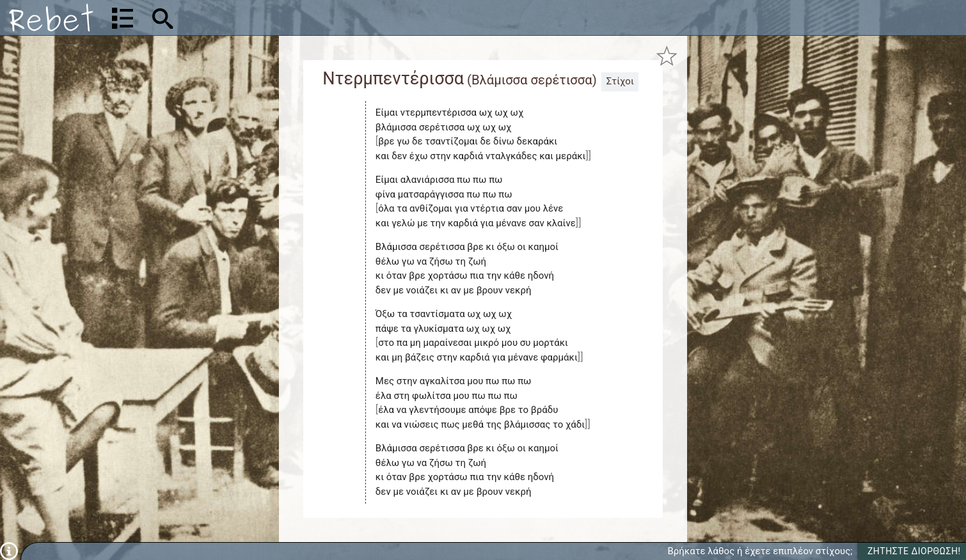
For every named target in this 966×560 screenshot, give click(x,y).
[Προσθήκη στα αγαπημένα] (667, 56)
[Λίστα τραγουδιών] (123, 18)
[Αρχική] (51, 18)
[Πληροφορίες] (9, 550)
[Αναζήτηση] (247, 18)
